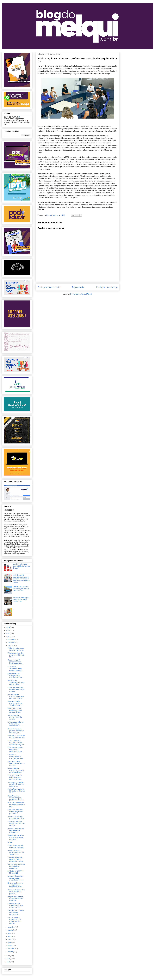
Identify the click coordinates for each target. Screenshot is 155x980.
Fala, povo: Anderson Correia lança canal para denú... (15, 812)
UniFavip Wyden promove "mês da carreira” (15, 717)
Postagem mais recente (49, 287)
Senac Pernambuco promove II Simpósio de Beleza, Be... (16, 731)
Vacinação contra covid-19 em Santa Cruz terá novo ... (16, 791)
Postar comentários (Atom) (81, 294)
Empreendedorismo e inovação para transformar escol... (15, 885)
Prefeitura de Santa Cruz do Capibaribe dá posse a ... (16, 892)
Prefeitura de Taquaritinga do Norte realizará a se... (16, 683)
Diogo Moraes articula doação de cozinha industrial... (15, 899)
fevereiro (11, 949)
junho (10, 936)
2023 (8, 630)
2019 (8, 959)
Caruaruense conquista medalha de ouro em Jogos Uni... (16, 784)
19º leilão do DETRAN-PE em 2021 (16, 872)
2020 (8, 956)
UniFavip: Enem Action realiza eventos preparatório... (16, 830)
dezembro (12, 639)
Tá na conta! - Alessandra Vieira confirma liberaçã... (15, 669)
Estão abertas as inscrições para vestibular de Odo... (15, 676)
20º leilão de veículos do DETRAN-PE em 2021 (16, 737)
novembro (12, 642)
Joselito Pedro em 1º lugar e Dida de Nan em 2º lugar (21, 566)
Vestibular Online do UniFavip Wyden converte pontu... (15, 777)
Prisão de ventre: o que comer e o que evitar (16, 649)
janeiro (11, 952)
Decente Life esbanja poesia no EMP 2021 (16, 818)
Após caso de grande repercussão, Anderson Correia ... (15, 750)
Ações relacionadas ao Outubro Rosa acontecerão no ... (16, 724)
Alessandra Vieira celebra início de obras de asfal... (16, 763)
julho (10, 933)
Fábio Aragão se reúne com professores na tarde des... (16, 837)
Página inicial (78, 287)
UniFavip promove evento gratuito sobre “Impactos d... (16, 852)
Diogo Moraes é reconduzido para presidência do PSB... (16, 798)
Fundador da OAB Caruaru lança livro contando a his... (15, 906)
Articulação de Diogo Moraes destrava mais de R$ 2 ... (16, 824)
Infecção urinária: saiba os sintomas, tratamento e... (16, 912)
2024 (8, 627)
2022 (8, 633)
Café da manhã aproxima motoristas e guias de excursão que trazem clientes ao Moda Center (22, 579)
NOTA (10, 842)
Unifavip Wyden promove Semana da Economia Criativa (16, 696)
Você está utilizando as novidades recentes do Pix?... (16, 805)
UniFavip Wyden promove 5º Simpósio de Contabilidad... (16, 770)
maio (10, 939)
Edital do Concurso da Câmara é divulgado (15, 846)
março (10, 946)
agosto (11, 930)
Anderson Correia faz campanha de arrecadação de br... (15, 878)
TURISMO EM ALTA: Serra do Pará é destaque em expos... (16, 859)
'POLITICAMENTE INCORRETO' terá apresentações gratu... (16, 743)
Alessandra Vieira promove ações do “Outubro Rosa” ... (15, 703)
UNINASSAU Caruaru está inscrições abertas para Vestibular (21, 589)
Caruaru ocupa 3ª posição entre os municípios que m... (15, 662)
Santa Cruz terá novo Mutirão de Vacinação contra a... (16, 689)
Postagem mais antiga (107, 287)
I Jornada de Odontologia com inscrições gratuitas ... (16, 757)
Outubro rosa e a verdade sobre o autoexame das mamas (14, 920)
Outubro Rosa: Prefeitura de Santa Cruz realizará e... (16, 866)
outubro (11, 645)
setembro (11, 927)
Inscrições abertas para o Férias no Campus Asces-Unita (21, 600)
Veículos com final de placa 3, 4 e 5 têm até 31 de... (16, 655)
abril (10, 943)
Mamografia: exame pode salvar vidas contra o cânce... (15, 710)
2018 (8, 962)
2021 (8, 637)
